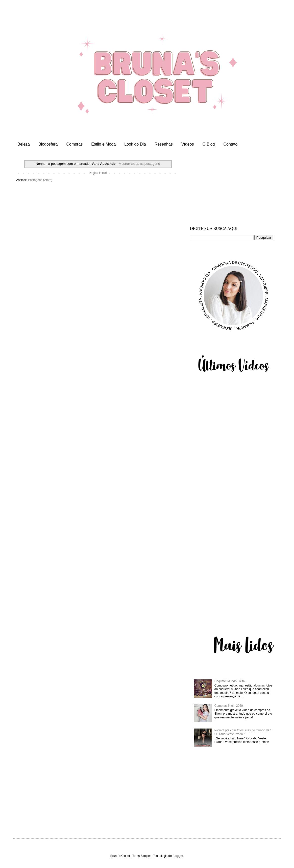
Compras (74, 144)
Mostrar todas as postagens (139, 164)
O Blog (209, 144)
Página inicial (98, 173)
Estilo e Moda (103, 144)
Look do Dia (135, 144)
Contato (230, 144)
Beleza (24, 144)
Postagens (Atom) (40, 180)
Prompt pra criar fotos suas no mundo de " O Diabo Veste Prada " (243, 732)
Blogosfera (48, 144)
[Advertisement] (232, 192)
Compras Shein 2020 (229, 706)
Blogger (178, 856)
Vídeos (188, 144)
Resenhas (164, 144)
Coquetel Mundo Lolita (230, 681)
